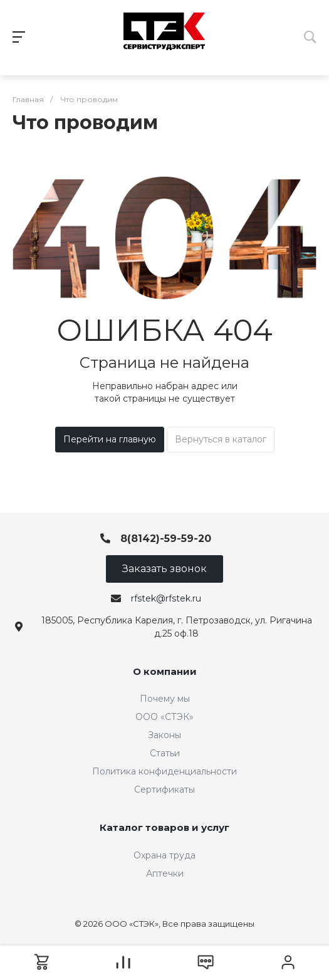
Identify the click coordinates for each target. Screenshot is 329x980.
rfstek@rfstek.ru (166, 598)
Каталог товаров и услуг (164, 827)
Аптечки (165, 873)
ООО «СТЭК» (164, 717)
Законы (164, 735)
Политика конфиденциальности (164, 771)
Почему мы (165, 699)
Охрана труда (164, 855)
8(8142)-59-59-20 (166, 539)
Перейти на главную (110, 439)
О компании (165, 671)
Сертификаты (164, 790)
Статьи (165, 753)
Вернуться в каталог (221, 439)
